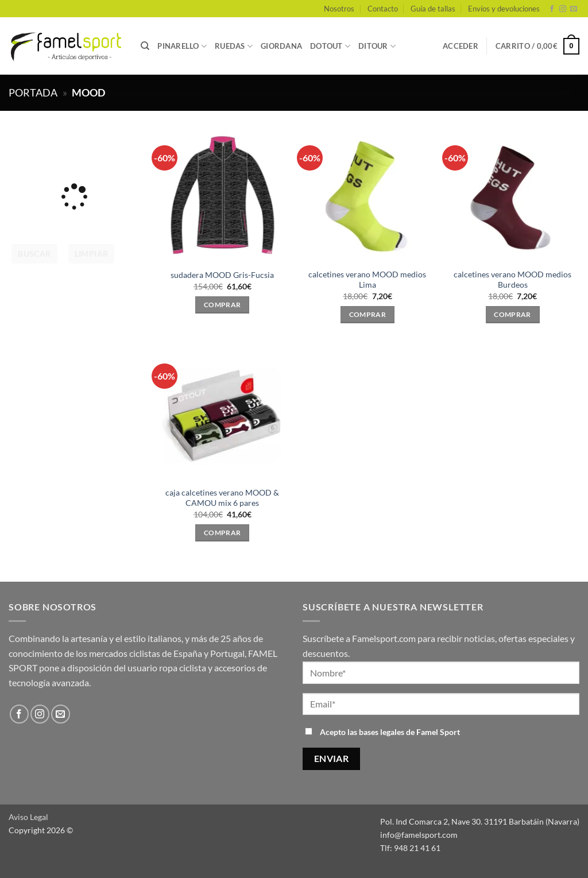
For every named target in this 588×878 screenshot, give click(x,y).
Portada (33, 92)
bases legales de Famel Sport (409, 732)
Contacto (383, 9)
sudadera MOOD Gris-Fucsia (222, 275)
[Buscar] (145, 46)
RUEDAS (234, 46)
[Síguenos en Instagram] (563, 9)
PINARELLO (182, 46)
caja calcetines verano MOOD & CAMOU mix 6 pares (222, 498)
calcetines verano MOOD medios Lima (367, 280)
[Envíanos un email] (574, 9)
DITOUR (377, 46)
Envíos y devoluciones (504, 9)
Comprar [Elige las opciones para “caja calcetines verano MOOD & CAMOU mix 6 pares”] (222, 533)
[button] (461, 46)
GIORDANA (281, 46)
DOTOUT (330, 46)
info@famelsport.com (419, 835)
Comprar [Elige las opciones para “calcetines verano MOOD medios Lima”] (367, 314)
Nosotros (339, 9)
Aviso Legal (28, 817)
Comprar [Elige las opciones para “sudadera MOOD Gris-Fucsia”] (222, 305)
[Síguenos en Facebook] (552, 9)
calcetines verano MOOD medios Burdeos (512, 280)
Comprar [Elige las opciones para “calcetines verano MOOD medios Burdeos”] (512, 314)
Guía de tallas (433, 9)
